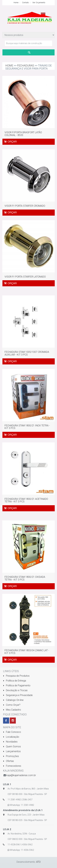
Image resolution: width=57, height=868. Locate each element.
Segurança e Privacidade (18, 695)
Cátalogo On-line (13, 700)
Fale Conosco (12, 732)
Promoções (11, 756)
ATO (38, 862)
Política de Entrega (15, 681)
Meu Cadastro (12, 710)
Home (16, 2)
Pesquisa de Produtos (16, 676)
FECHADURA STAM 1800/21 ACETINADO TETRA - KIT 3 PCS (26, 500)
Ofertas (8, 761)
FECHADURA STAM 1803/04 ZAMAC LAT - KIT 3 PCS (27, 652)
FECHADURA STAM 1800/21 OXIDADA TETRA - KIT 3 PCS (25, 578)
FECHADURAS (26, 65)
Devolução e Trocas (15, 690)
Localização (11, 737)
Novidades (10, 742)
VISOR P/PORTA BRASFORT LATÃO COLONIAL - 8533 (23, 134)
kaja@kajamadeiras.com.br (21, 775)
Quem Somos (12, 746)
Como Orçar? (12, 705)
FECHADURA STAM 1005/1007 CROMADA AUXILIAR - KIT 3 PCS (27, 353)
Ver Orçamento (39, 2)
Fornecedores (12, 766)
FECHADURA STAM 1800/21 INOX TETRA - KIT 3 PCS (27, 427)
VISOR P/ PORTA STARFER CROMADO (25, 206)
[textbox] (28, 43)
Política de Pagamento (17, 685)
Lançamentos (12, 751)
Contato (25, 2)
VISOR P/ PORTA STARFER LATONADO (25, 277)
